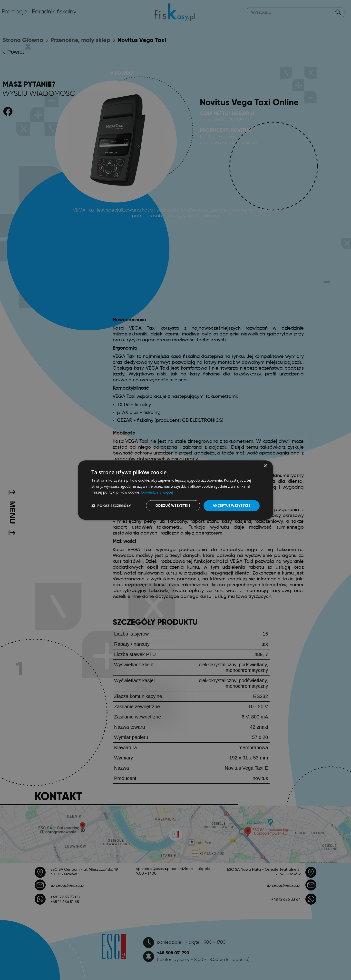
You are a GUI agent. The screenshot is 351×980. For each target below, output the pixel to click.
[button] (111, 506)
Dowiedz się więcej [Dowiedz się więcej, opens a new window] (157, 492)
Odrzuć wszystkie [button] (173, 505)
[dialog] (175, 490)
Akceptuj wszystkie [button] (232, 505)
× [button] (265, 466)
